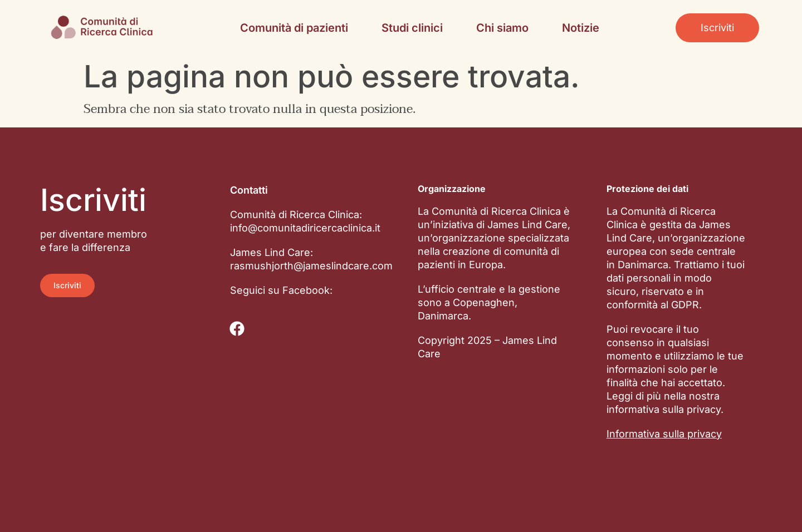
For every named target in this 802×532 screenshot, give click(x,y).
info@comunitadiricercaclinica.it (305, 228)
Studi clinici (412, 28)
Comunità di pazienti (294, 28)
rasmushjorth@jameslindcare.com (311, 266)
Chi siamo (502, 28)
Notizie (581, 28)
